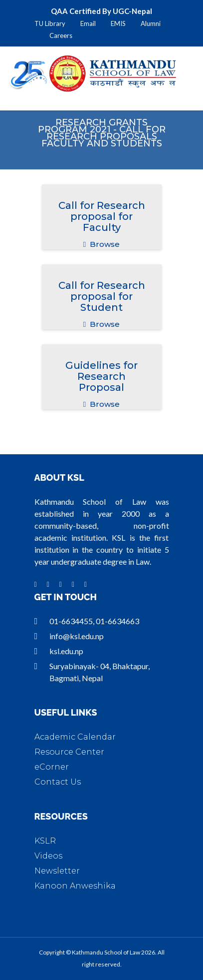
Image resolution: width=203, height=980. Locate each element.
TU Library (50, 23)
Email (88, 23)
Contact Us (58, 782)
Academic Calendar (75, 737)
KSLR (45, 841)
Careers (61, 35)
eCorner (52, 767)
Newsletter (57, 871)
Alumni (151, 23)
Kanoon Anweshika (75, 886)
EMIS (118, 23)
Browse (101, 244)
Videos (48, 856)
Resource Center (69, 752)
